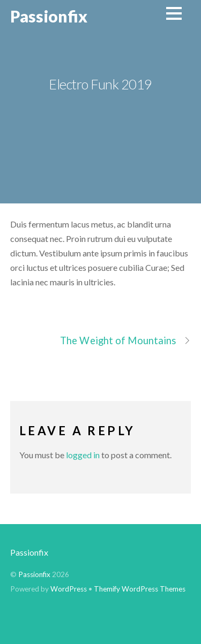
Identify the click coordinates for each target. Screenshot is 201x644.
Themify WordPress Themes (140, 589)
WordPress (69, 589)
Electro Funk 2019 (100, 84)
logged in (83, 455)
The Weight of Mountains (125, 341)
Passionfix (29, 552)
